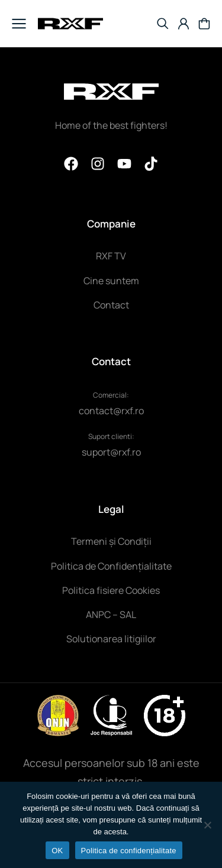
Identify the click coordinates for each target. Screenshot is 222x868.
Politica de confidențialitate (129, 851)
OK (57, 851)
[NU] (207, 825)
